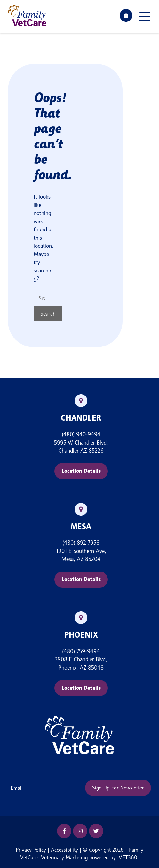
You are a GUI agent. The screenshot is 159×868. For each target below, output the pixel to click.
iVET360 (127, 858)
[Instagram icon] (80, 831)
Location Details (81, 471)
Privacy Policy (31, 850)
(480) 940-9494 (81, 434)
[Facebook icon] (64, 831)
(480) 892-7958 (81, 543)
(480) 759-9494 (81, 651)
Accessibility (64, 850)
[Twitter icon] (96, 831)
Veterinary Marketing (64, 858)
